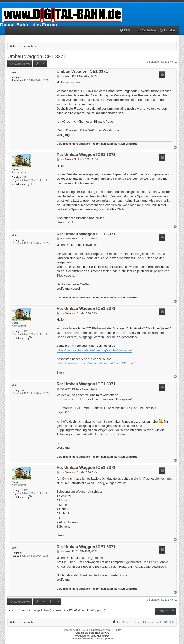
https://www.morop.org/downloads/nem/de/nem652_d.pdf (96, 363)
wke (14, 72)
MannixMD (103, 636)
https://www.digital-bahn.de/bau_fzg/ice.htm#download (94, 350)
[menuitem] (125, 31)
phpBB (80, 630)
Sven (15, 169)
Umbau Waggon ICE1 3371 (37, 56)
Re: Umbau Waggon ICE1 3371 (86, 155)
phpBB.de (108, 639)
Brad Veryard (102, 633)
